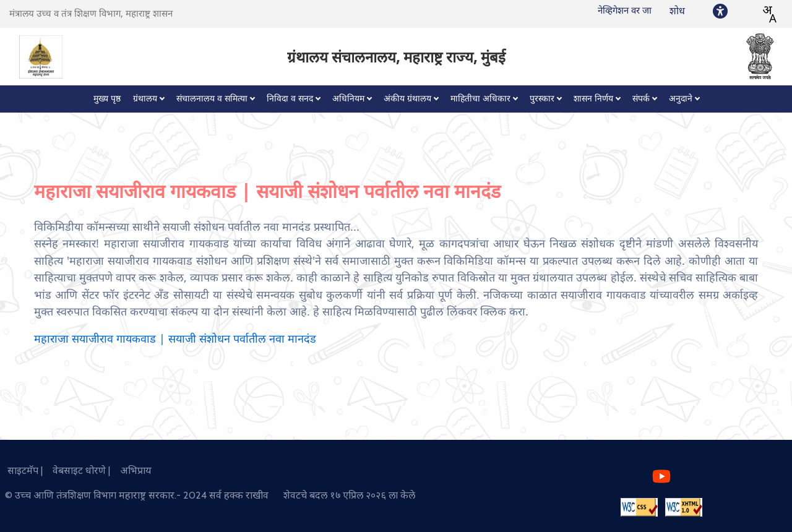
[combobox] (769, 14)
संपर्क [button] (641, 99)
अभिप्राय (132, 470)
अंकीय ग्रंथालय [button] (407, 99)
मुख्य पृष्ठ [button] (107, 99)
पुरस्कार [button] (542, 99)
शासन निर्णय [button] (593, 99)
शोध (677, 11)
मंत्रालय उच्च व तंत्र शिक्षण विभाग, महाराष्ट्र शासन (91, 14)
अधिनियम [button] (348, 99)
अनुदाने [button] (681, 99)
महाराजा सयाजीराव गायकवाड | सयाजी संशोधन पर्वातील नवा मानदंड (175, 339)
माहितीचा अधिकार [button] (480, 99)
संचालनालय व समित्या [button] (212, 99)
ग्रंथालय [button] (145, 99)
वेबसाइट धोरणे (77, 470)
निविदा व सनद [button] (290, 99)
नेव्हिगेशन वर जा (625, 11)
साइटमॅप (20, 470)
